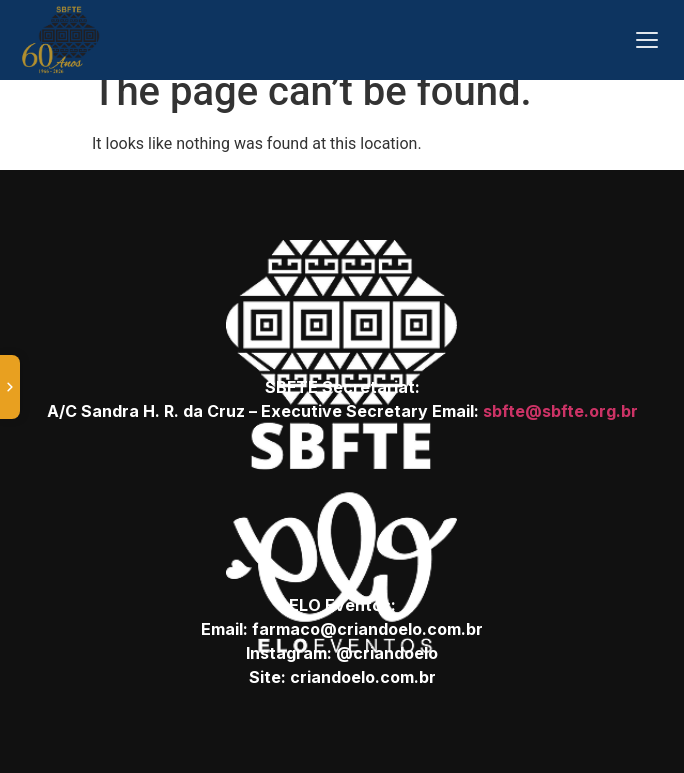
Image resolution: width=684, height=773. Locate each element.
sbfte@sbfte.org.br (560, 411)
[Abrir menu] (647, 40)
